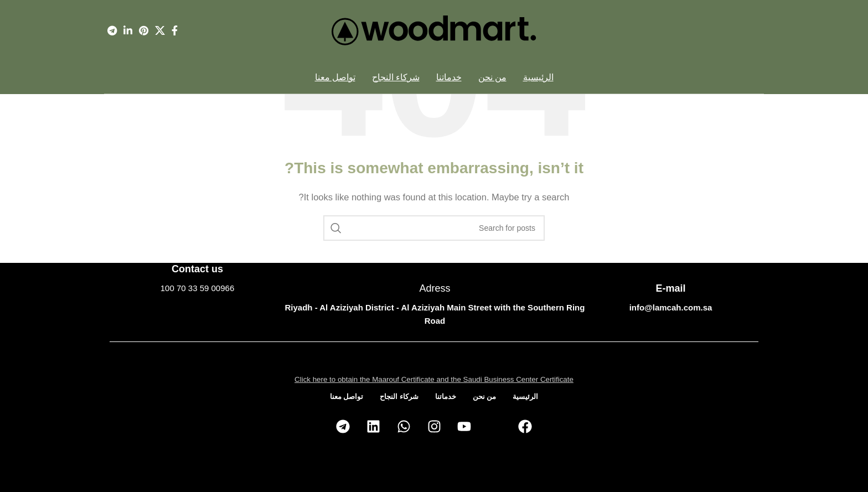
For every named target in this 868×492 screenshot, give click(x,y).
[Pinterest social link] (144, 30)
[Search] (434, 228)
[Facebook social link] (175, 30)
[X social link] (160, 30)
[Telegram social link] (112, 30)
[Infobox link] (197, 279)
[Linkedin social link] (128, 30)
